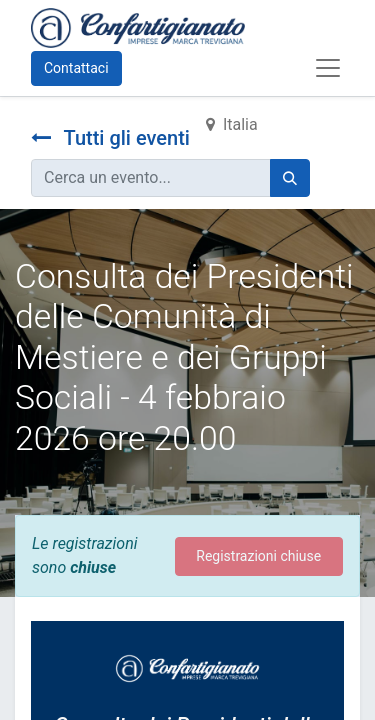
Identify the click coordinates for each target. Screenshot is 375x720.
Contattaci (76, 68)
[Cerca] (290, 178)
